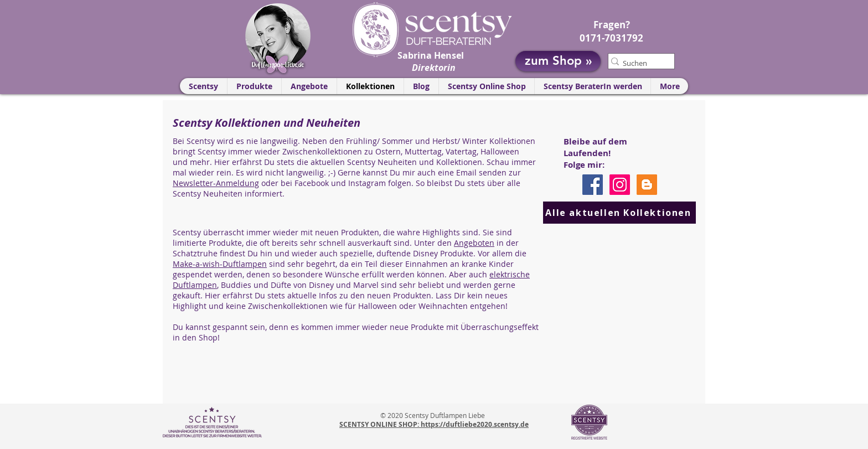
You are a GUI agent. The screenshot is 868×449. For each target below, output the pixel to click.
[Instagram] (620, 185)
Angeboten (474, 243)
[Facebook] (593, 185)
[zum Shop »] (558, 61)
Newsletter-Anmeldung (216, 183)
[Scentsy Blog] (647, 185)
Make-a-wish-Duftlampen (220, 264)
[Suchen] (637, 63)
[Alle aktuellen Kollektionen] (619, 213)
